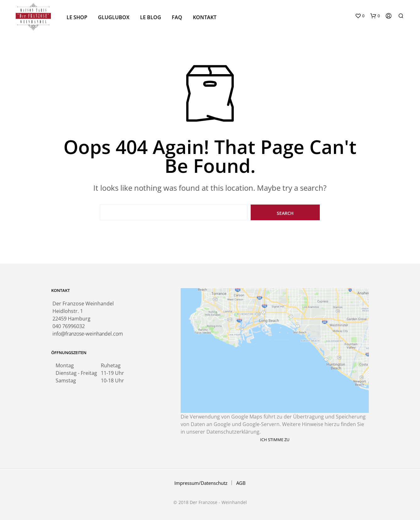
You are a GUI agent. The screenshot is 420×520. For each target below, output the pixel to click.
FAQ (177, 17)
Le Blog (151, 17)
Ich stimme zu (275, 440)
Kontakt (205, 17)
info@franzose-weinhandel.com (88, 334)
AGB (241, 483)
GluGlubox (114, 17)
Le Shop (77, 17)
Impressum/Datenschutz (201, 483)
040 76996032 (69, 326)
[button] (360, 16)
